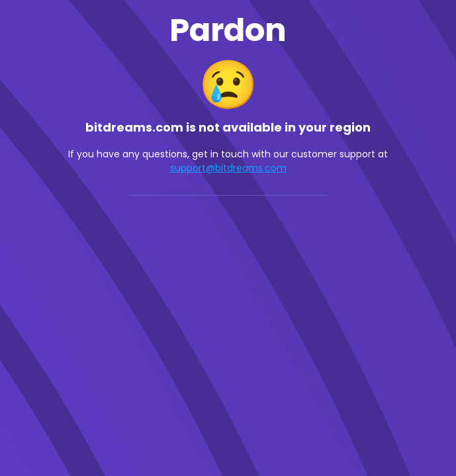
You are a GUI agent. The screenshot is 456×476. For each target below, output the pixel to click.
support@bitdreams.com (228, 168)
